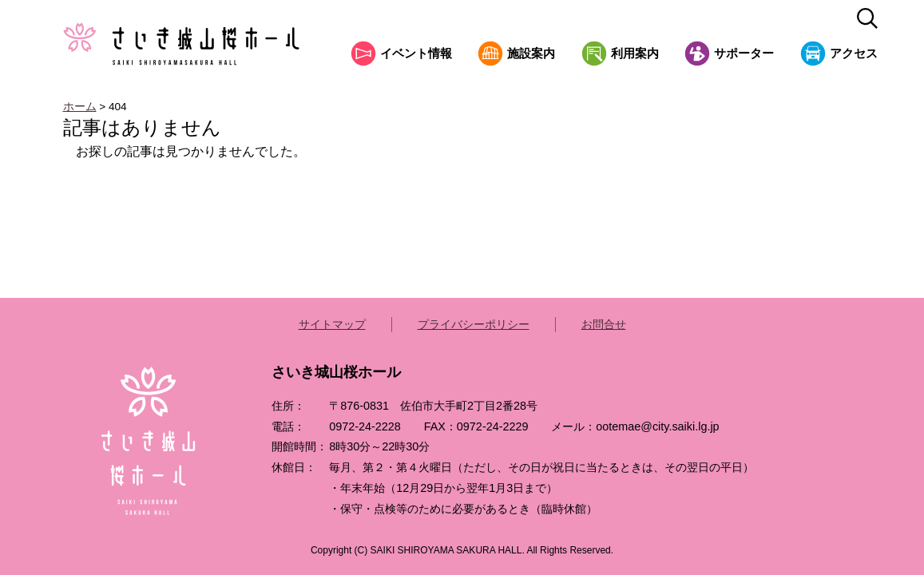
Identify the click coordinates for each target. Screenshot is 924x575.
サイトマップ (332, 324)
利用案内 (635, 54)
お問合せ (604, 324)
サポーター (744, 54)
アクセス (854, 54)
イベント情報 (416, 54)
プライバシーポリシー (474, 324)
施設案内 (531, 54)
